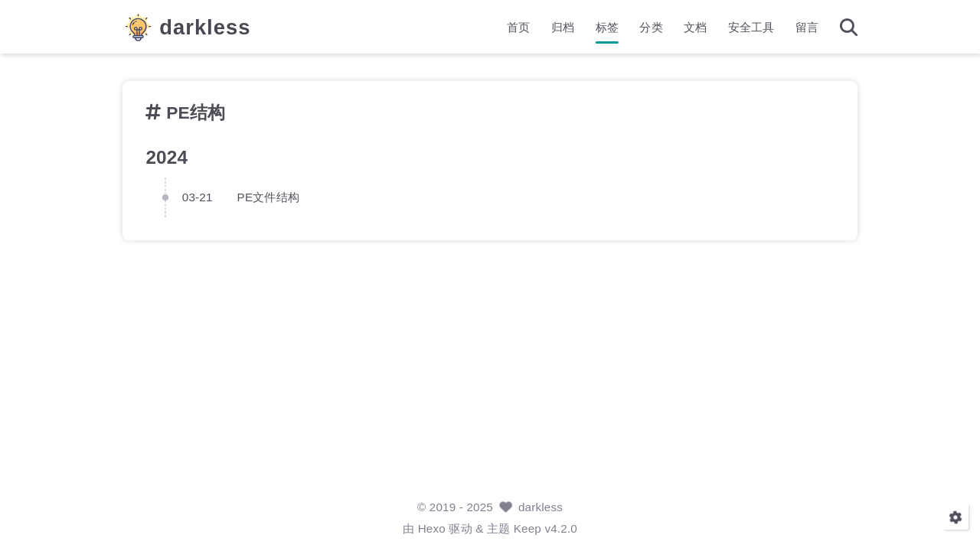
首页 (518, 27)
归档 (563, 27)
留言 (807, 27)
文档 (695, 27)
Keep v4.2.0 (546, 528)
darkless (205, 27)
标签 (607, 27)
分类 (651, 27)
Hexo (432, 528)
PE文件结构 (268, 196)
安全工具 (751, 27)
